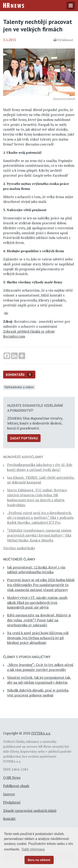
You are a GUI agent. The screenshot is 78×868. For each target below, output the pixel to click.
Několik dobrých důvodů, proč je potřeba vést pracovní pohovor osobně (38, 693)
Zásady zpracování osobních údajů (30, 811)
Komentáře (19, 375)
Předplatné (12, 802)
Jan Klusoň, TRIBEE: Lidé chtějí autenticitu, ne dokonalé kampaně (41, 480)
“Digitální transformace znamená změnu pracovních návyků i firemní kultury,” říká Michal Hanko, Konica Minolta (39, 535)
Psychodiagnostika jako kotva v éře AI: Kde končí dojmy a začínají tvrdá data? (40, 467)
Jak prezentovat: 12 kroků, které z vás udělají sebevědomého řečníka (36, 570)
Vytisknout (63, 40)
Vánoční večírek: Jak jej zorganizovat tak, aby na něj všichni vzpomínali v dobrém (39, 680)
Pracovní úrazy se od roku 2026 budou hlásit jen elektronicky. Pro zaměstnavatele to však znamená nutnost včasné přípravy (41, 585)
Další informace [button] (33, 849)
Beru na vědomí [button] (39, 860)
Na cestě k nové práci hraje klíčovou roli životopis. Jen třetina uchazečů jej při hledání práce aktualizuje (38, 638)
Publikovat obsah (16, 786)
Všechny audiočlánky (19, 548)
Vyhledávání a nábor (19, 387)
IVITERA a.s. (41, 733)
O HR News (12, 778)
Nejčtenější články (19, 559)
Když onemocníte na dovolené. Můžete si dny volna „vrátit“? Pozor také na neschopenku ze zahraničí (39, 620)
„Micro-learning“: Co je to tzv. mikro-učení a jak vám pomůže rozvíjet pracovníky (40, 667)
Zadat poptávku (24, 438)
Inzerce (9, 794)
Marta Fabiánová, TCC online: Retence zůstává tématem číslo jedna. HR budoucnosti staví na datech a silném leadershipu (37, 497)
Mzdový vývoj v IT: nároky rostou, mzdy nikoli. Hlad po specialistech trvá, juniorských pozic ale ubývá (37, 603)
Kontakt (9, 819)
